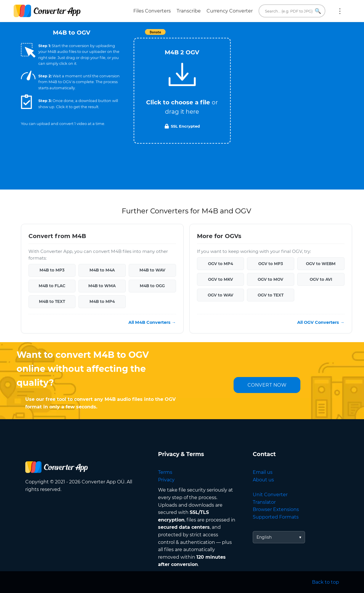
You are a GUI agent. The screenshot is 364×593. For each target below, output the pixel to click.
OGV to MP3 (271, 264)
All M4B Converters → (152, 322)
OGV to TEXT (271, 295)
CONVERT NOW (267, 385)
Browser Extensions (276, 509)
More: (340, 11)
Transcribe (189, 11)
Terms (165, 472)
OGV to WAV (220, 295)
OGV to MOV (270, 279)
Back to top (326, 582)
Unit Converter (270, 495)
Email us (263, 472)
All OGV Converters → (321, 322)
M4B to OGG (152, 286)
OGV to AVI (321, 279)
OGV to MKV (220, 279)
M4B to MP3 (52, 270)
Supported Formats (276, 517)
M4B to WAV (152, 270)
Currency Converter (230, 11)
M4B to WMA (102, 286)
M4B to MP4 (102, 301)
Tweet (216, 35)
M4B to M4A (102, 270)
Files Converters (152, 11)
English (264, 537)
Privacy (166, 480)
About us (263, 480)
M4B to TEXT (52, 301)
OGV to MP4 (220, 264)
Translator (264, 502)
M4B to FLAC (52, 286)
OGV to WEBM (321, 264)
